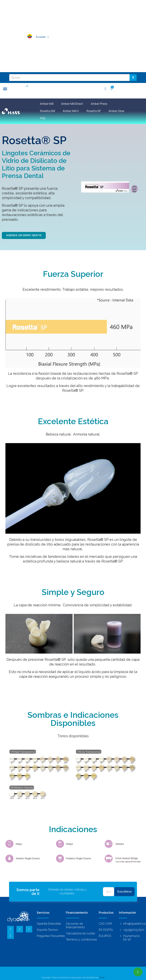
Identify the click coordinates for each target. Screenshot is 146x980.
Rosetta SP (94, 111)
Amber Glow (116, 111)
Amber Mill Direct (72, 104)
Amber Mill (47, 104)
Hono (102, 977)
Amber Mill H (71, 111)
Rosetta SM (47, 111)
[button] (24, 235)
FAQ (43, 118)
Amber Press (99, 104)
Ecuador (42, 37)
